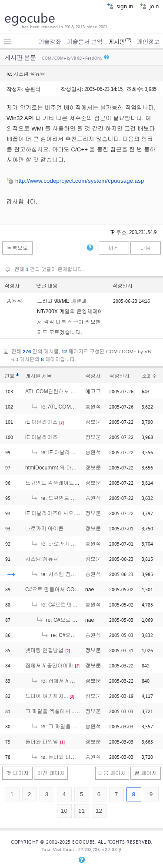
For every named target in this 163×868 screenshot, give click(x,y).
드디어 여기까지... (47, 696)
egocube (30, 17)
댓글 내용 (47, 286)
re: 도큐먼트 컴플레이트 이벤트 (72, 498)
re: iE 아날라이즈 (56, 452)
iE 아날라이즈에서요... (52, 513)
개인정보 (148, 42)
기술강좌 (50, 42)
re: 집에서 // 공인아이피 (63, 681)
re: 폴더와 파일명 (56, 757)
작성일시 (122, 286)
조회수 (149, 376)
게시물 (38, 376)
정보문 (93, 422)
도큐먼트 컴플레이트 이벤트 (58, 483)
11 (81, 811)
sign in (120, 6)
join (149, 6)
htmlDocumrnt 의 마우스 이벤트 (62, 468)
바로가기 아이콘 (44, 529)
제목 (47, 376)
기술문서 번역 (85, 42)
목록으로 (18, 248)
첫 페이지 (17, 773)
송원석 (33, 89)
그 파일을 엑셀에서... (50, 711)
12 (99, 811)
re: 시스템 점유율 (56, 574)
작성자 (12, 286)
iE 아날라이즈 (42, 422)
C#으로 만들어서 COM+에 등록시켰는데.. (74, 590)
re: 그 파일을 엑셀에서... (64, 727)
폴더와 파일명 (42, 742)
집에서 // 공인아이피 (49, 666)
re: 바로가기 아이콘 (58, 544)
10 (64, 811)
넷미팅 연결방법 (44, 650)
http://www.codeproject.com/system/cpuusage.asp (80, 181)
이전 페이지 (51, 773)
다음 (146, 248)
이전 (113, 248)
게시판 (119, 42)
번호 (9, 376)
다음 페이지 (112, 773)
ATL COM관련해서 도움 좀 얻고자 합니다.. (75, 392)
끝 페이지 (146, 773)
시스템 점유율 (42, 559)
